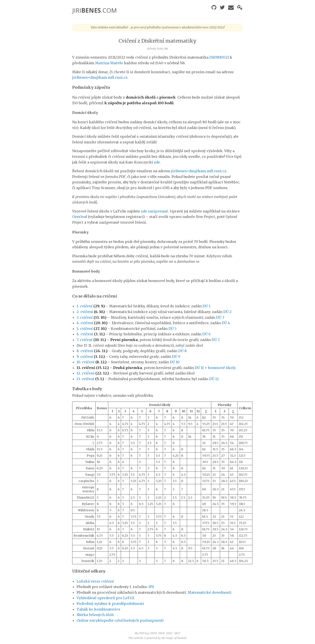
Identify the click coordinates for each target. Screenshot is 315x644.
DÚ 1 (206, 306)
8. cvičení (85, 351)
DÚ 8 (182, 351)
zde (157, 162)
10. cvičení (86, 362)
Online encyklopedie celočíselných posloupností (120, 620)
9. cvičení (85, 357)
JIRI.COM (94, 10)
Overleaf (80, 217)
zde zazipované (154, 211)
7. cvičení (85, 340)
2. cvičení (85, 312)
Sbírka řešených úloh (95, 615)
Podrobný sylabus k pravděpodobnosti (110, 604)
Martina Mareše (109, 63)
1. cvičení (85, 306)
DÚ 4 (226, 323)
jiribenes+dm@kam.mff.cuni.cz (100, 77)
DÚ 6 (206, 334)
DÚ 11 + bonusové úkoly (215, 368)
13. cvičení (85, 379)
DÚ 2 (227, 312)
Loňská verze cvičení (95, 581)
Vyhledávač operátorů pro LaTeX (105, 598)
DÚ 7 (216, 340)
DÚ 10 (175, 362)
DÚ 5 (172, 329)
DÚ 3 (220, 317)
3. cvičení (85, 317)
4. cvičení (85, 323)
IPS (151, 587)
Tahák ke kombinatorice (98, 609)
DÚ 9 (176, 357)
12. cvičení (86, 373)
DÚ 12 (214, 379)
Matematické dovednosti (210, 592)
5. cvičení (85, 329)
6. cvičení (85, 334)
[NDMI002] (219, 57)
